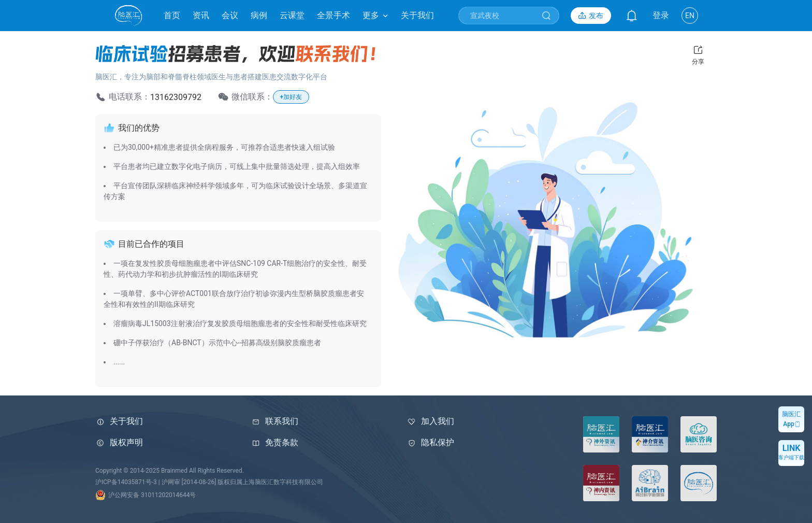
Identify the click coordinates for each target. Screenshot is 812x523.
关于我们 (417, 15)
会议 (230, 15)
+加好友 (291, 97)
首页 (172, 15)
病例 (259, 15)
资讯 (201, 15)
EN (690, 16)
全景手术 (334, 15)
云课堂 (292, 15)
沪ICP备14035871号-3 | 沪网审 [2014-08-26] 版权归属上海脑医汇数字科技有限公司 (209, 482)
